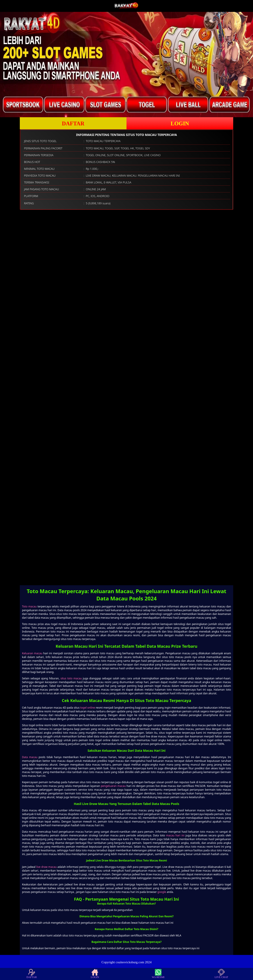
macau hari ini (175, 835)
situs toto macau (71, 678)
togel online (88, 708)
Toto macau (29, 606)
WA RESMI (158, 974)
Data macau (30, 757)
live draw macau (46, 867)
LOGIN (180, 123)
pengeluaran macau (113, 786)
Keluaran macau (32, 653)
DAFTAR (73, 123)
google (162, 892)
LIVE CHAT (221, 974)
